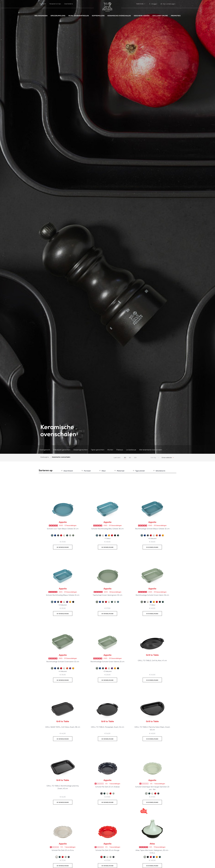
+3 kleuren (63, 605)
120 (135, 457)
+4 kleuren (152, 538)
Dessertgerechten (81, 450)
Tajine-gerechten (98, 450)
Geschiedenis (68, 4)
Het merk (43, 4)
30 (125, 457)
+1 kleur (107, 538)
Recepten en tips (55, 4)
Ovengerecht (45, 450)
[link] (153, 4)
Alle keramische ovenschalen (151, 450)
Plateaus (120, 450)
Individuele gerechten (62, 450)
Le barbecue (131, 450)
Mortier (110, 450)
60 (130, 457)
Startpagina (45, 457)
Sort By (153, 458)
